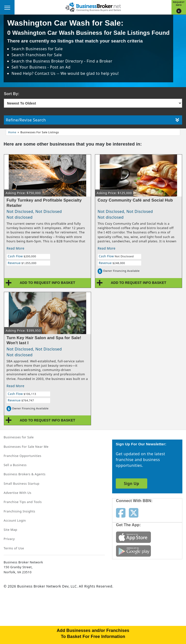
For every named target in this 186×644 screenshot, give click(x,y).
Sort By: (12, 94)
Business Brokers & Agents (25, 474)
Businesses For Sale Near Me (26, 447)
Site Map (10, 530)
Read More (15, 248)
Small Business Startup (22, 483)
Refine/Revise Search (93, 120)
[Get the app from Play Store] (133, 551)
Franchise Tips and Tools (23, 502)
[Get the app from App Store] (133, 537)
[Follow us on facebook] (121, 512)
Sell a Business (15, 465)
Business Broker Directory (58, 61)
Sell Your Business (30, 67)
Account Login (15, 520)
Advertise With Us (17, 493)
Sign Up (131, 483)
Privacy (9, 539)
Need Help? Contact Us (34, 73)
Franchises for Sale (44, 55)
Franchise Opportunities (23, 456)
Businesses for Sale (44, 49)
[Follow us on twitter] (134, 512)
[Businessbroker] (93, 7)
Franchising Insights (19, 511)
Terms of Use (14, 548)
